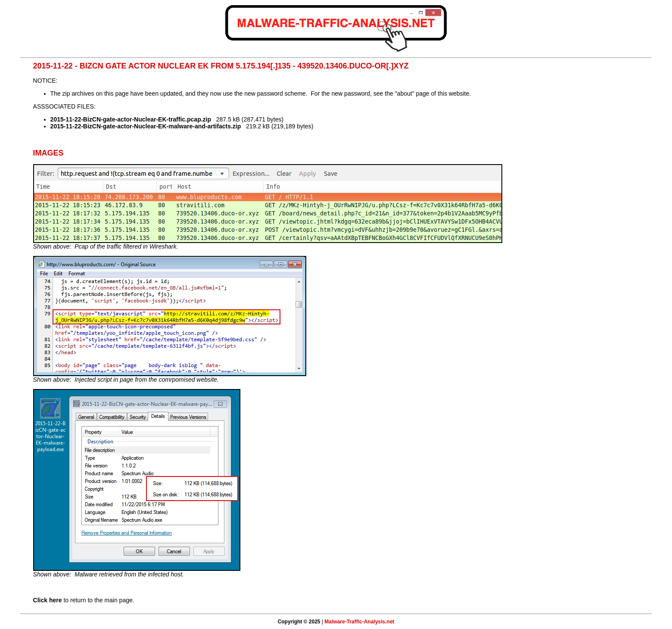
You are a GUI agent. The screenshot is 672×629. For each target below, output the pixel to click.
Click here (48, 600)
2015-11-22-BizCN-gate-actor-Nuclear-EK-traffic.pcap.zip (131, 119)
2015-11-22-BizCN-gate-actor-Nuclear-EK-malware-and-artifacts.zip (146, 126)
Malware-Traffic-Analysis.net (359, 622)
